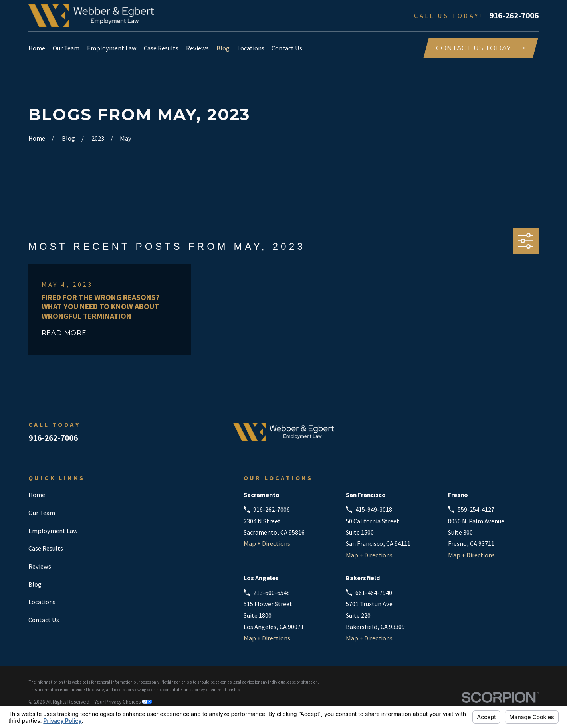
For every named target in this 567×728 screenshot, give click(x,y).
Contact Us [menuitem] (287, 48)
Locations (42, 602)
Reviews (40, 566)
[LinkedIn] (514, 435)
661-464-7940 (374, 593)
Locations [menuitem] (251, 48)
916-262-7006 (514, 16)
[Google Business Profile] (451, 435)
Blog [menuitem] (223, 48)
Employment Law (53, 531)
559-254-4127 (476, 509)
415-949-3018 (374, 509)
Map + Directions (267, 543)
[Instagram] (534, 435)
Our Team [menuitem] (66, 48)
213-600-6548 (272, 593)
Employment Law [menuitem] (112, 48)
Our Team (42, 513)
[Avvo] (472, 435)
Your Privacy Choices (123, 702)
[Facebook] (493, 435)
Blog (35, 584)
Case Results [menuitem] (161, 48)
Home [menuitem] (37, 48)
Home (37, 495)
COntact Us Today (481, 48)
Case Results (46, 548)
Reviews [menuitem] (197, 48)
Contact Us (44, 620)
